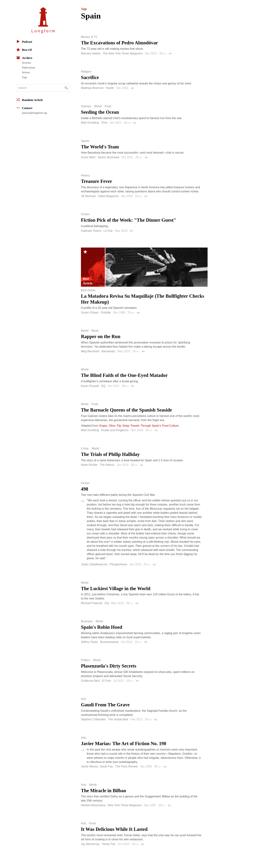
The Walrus (107, 465)
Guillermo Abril (90, 681)
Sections (27, 63)
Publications (29, 68)
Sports (85, 141)
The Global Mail (118, 719)
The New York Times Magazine (123, 53)
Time (104, 123)
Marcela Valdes (91, 53)
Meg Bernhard (90, 351)
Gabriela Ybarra (91, 231)
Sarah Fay (106, 766)
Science (86, 106)
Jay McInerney (90, 844)
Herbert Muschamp (93, 805)
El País (106, 681)
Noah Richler (89, 465)
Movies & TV (89, 37)
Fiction (85, 214)
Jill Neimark (88, 196)
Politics (86, 660)
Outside (106, 312)
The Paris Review (126, 766)
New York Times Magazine (125, 805)
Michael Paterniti (92, 603)
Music (95, 331)
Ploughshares (118, 564)
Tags (24, 77)
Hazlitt (110, 88)
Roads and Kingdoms (115, 430)
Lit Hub (108, 231)
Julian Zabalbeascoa (94, 564)
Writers (26, 72)
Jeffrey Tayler (89, 642)
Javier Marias (89, 766)
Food (108, 106)
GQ (103, 386)
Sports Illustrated (108, 157)
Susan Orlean (90, 312)
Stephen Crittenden (93, 719)
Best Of (24, 50)
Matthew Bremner (92, 88)
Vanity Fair (109, 844)
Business (87, 621)
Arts (83, 699)
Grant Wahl (88, 157)
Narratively (108, 351)
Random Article (29, 100)
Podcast (24, 41)
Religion (86, 72)
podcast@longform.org (34, 113)
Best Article (88, 290)
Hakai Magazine (108, 196)
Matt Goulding (90, 123)
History (85, 176)
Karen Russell (90, 386)
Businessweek (109, 642)
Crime (85, 449)
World (98, 106)
